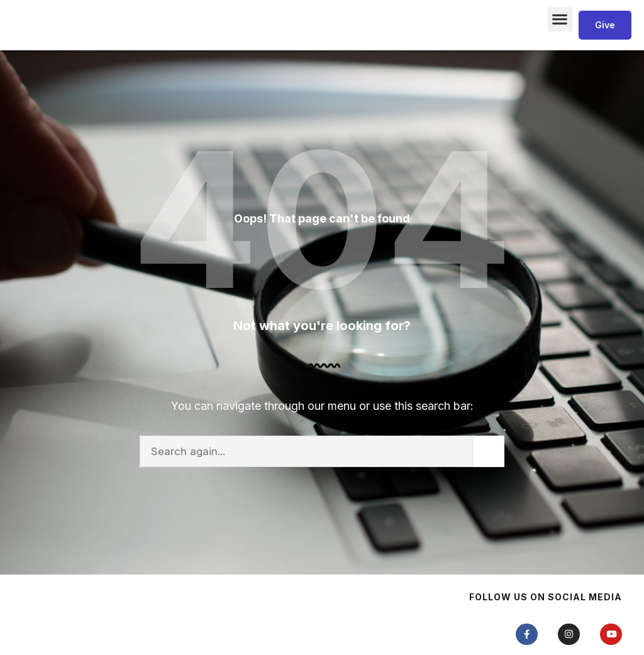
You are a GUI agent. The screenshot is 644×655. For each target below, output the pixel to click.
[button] (560, 49)
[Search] (489, 511)
